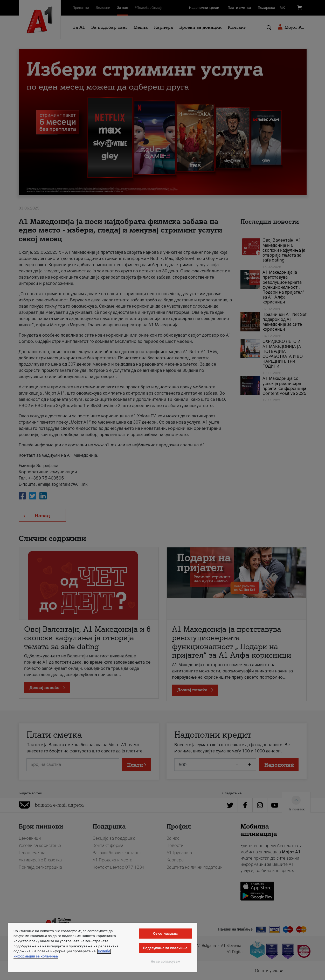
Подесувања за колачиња (165, 948)
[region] (103, 947)
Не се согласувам (165, 961)
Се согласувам (165, 934)
